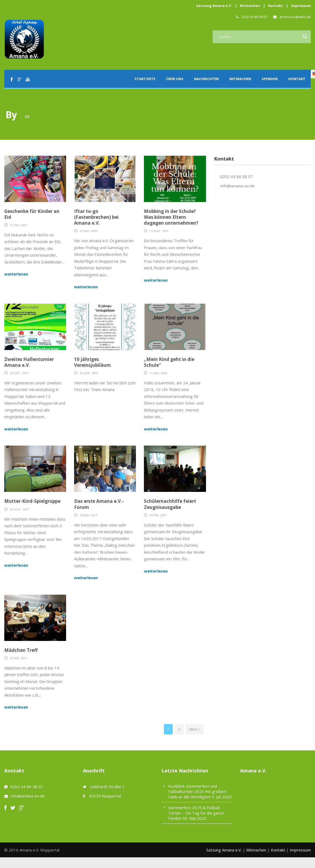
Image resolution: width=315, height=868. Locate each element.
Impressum (301, 6)
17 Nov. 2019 (159, 231)
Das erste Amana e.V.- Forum (99, 504)
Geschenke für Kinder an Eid (32, 214)
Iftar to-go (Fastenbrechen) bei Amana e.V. (96, 217)
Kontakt (276, 6)
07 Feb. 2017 (158, 515)
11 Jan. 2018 (158, 373)
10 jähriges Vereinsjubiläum (92, 362)
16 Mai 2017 (88, 515)
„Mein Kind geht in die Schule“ (169, 362)
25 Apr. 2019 (89, 373)
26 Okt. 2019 (19, 373)
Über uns (175, 79)
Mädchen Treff (21, 650)
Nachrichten (206, 79)
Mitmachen (250, 6)
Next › (195, 729)
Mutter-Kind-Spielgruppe (32, 501)
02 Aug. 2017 (19, 509)
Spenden (270, 79)
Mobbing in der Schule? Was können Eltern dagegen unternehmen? (171, 217)
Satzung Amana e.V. (214, 6)
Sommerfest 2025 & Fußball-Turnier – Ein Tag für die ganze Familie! (196, 813)
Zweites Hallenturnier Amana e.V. (29, 362)
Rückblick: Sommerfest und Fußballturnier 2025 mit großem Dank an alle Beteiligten (197, 791)
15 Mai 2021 (19, 225)
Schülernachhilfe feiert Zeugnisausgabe (170, 504)
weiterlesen (16, 274)
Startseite (145, 79)
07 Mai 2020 (88, 231)
